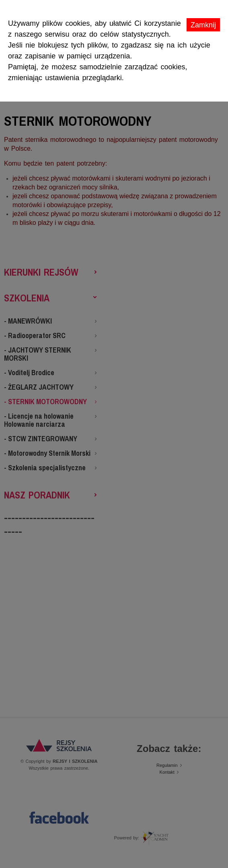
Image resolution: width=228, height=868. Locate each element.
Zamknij (203, 25)
